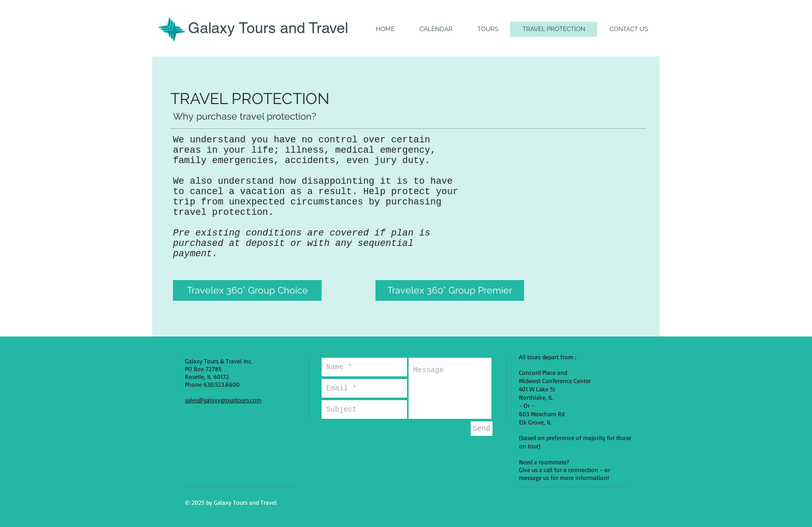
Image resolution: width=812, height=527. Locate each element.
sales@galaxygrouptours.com (223, 400)
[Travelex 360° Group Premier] (450, 290)
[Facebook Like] (570, 502)
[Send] (482, 429)
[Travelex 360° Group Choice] (247, 290)
